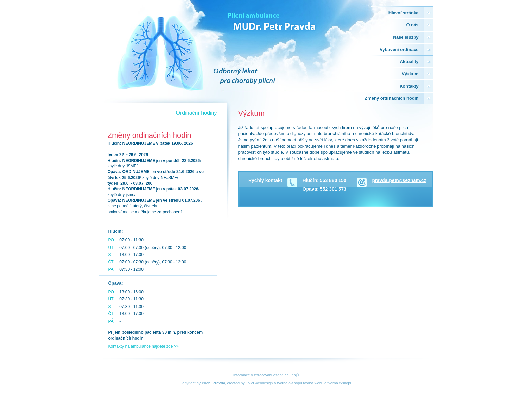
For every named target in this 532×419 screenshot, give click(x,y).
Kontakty (409, 86)
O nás (412, 25)
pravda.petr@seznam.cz (399, 180)
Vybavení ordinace (399, 49)
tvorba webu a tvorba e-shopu (328, 383)
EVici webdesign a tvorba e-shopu (274, 383)
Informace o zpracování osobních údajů (266, 375)
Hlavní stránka (404, 13)
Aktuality (409, 62)
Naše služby (406, 37)
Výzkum (410, 74)
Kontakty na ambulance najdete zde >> (144, 346)
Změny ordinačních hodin (392, 98)
